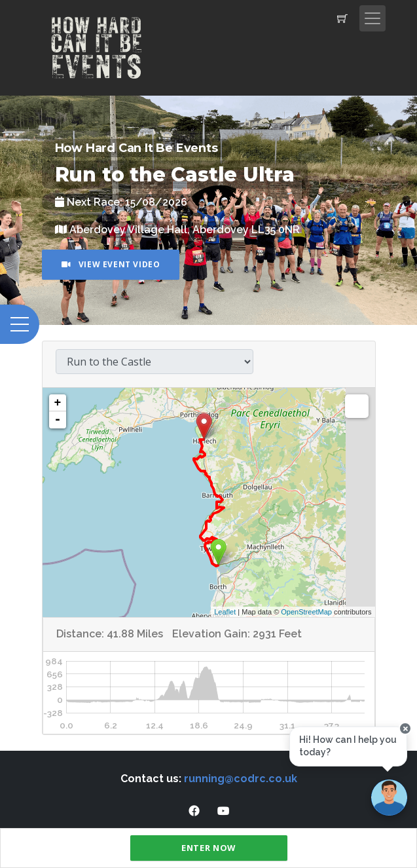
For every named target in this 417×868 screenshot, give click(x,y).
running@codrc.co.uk (241, 779)
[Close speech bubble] (405, 728)
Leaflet (225, 612)
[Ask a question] (389, 798)
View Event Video (111, 264)
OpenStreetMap (306, 612)
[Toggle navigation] (372, 18)
